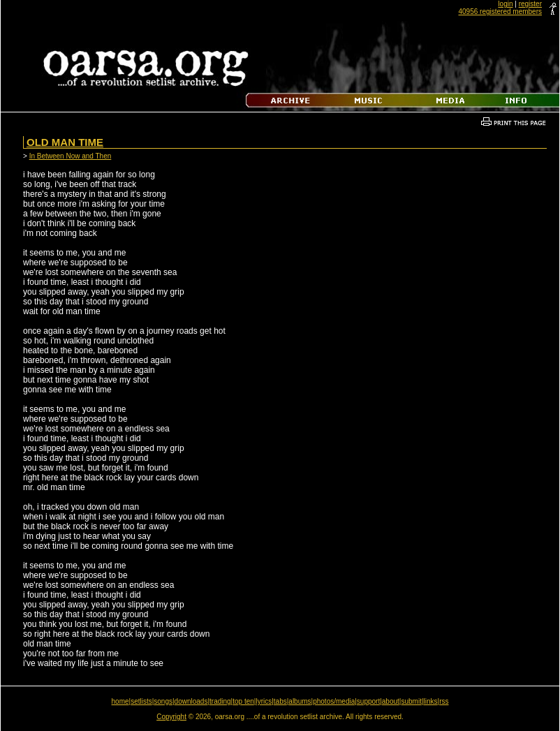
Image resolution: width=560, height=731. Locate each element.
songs (163, 701)
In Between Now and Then (71, 156)
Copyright (171, 717)
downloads (191, 701)
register (530, 4)
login (505, 4)
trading (220, 701)
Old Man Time (65, 142)
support (368, 701)
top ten (243, 701)
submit (411, 701)
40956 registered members (500, 12)
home (120, 701)
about (391, 701)
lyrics (264, 701)
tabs (280, 701)
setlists (141, 701)
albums (300, 701)
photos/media (334, 701)
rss (444, 701)
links (431, 701)
